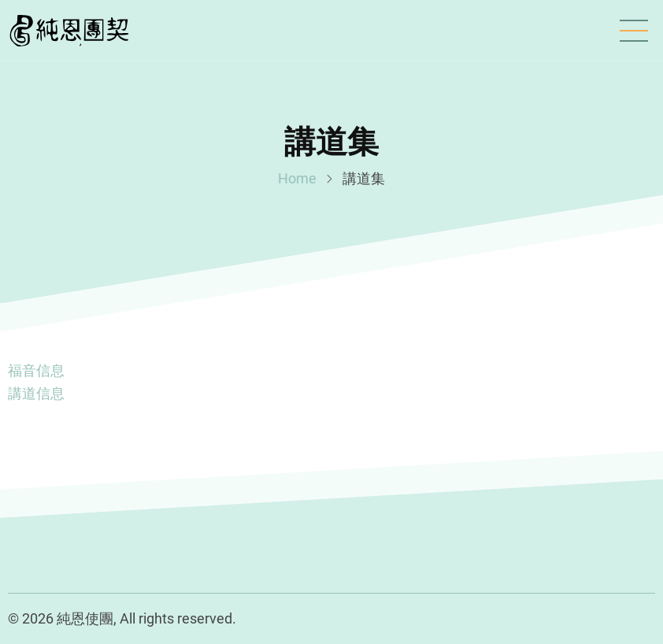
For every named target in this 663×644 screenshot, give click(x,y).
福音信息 (36, 370)
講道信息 (36, 393)
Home (297, 178)
